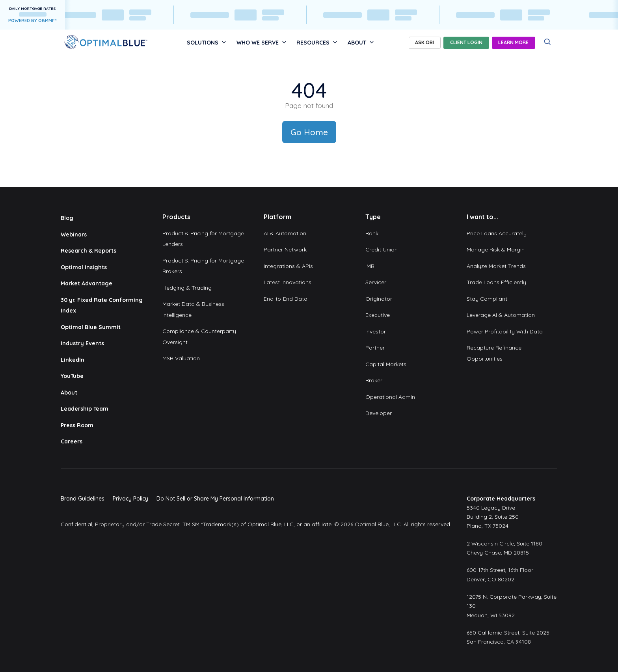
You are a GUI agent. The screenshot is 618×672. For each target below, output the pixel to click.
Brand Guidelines (83, 499)
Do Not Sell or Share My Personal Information (215, 499)
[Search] (548, 42)
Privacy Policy (130, 499)
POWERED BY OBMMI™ (33, 20)
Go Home (309, 132)
